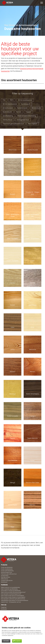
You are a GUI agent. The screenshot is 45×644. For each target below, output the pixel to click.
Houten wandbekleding (7, 569)
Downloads (4, 609)
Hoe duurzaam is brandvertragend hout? (11, 594)
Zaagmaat (4, 607)
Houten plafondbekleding (7, 571)
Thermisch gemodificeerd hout (9, 574)
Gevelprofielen (5, 576)
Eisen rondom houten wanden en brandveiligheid (13, 597)
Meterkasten (4, 582)
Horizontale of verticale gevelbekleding (11, 591)
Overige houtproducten (7, 580)
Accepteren (18, 641)
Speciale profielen (6, 577)
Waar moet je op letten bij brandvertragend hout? (13, 592)
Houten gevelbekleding (7, 567)
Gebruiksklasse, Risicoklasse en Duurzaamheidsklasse (15, 600)
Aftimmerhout (4, 579)
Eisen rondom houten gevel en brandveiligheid (12, 596)
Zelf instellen (6, 641)
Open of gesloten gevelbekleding (9, 589)
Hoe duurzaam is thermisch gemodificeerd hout (13, 599)
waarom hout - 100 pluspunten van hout (11, 602)
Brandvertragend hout (6, 572)
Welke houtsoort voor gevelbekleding (10, 587)
